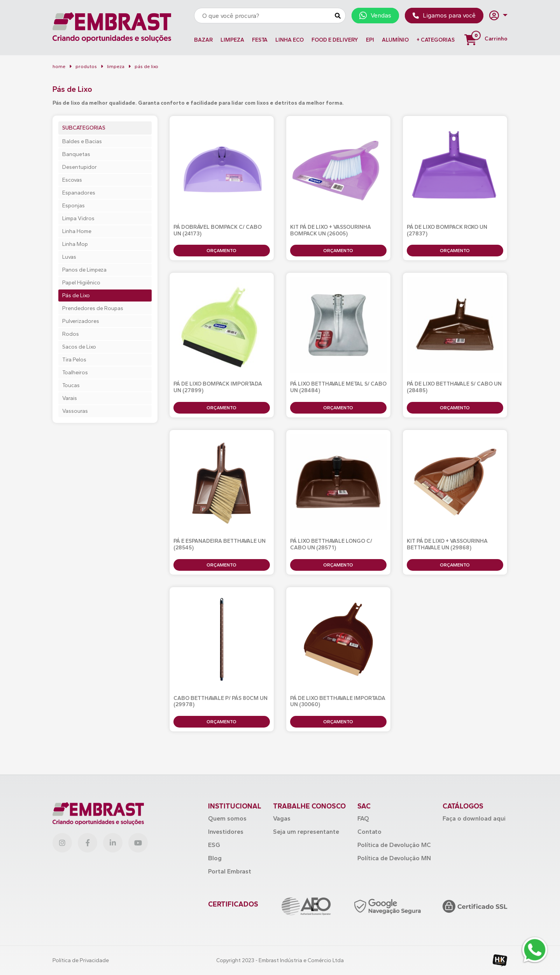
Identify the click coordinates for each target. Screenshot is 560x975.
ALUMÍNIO (395, 40)
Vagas (282, 818)
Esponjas (73, 206)
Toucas (71, 385)
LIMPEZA (232, 40)
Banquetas (76, 154)
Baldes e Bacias (82, 141)
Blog (215, 858)
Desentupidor (80, 167)
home (59, 67)
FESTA (260, 40)
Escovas (72, 180)
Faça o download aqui (474, 818)
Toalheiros (75, 373)
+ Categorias (436, 40)
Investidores (226, 832)
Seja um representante (306, 832)
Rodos (71, 334)
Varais (70, 398)
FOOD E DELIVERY (335, 40)
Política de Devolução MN (394, 858)
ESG (214, 845)
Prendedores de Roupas (93, 308)
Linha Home (77, 231)
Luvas (69, 257)
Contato (369, 832)
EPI (370, 40)
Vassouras (75, 411)
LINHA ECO (290, 40)
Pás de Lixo (76, 295)
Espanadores (79, 193)
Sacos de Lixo (79, 347)
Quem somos (227, 818)
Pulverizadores (81, 321)
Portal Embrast (230, 871)
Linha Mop (75, 244)
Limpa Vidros (78, 218)
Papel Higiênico (81, 283)
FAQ (363, 818)
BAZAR (203, 40)
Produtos (86, 67)
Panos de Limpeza (84, 270)
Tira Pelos (74, 360)
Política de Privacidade (81, 960)
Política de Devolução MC (394, 845)
